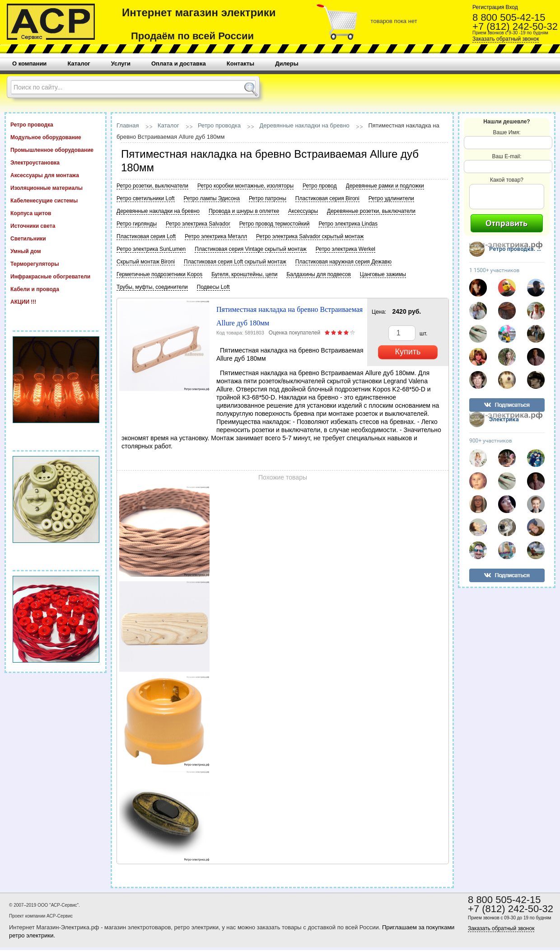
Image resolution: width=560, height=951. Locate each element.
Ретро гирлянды (137, 224)
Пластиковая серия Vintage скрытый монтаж (250, 249)
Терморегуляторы (56, 264)
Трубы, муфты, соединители (152, 287)
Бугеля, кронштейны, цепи (244, 274)
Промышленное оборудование (56, 150)
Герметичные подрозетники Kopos (159, 274)
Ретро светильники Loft (146, 198)
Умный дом (56, 251)
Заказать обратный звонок (506, 39)
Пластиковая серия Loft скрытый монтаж (235, 262)
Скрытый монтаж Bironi (146, 262)
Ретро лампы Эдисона (212, 198)
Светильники (56, 238)
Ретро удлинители (391, 198)
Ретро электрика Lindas (348, 224)
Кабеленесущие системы (56, 200)
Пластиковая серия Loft (146, 236)
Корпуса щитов (56, 213)
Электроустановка (56, 162)
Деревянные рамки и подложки (385, 186)
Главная (128, 125)
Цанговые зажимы (383, 274)
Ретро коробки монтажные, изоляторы (245, 186)
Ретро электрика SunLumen (151, 249)
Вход (511, 7)
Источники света (56, 226)
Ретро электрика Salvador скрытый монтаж (310, 236)
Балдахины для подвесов (318, 274)
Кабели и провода (56, 289)
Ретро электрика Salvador (198, 224)
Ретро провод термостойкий (275, 224)
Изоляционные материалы (56, 188)
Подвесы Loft (213, 287)
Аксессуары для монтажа (56, 175)
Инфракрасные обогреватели (56, 276)
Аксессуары (303, 211)
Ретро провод (320, 186)
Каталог (168, 125)
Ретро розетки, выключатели (152, 186)
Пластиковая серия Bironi (327, 198)
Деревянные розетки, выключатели (371, 211)
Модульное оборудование (56, 137)
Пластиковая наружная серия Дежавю (343, 262)
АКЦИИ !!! (56, 301)
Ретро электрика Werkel (345, 249)
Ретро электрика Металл (216, 236)
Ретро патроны (268, 198)
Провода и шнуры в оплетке (244, 211)
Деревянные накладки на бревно (305, 125)
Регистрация (488, 7)
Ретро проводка (56, 124)
